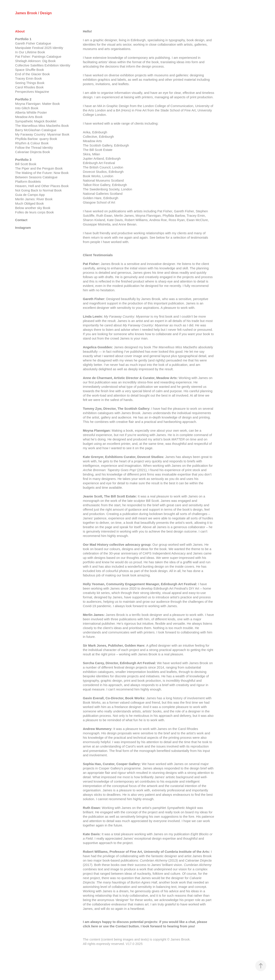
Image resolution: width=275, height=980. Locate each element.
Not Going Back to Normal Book (38, 190)
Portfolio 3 (23, 160)
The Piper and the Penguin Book (39, 168)
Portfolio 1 (23, 39)
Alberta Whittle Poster (31, 112)
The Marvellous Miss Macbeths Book (42, 126)
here (95, 926)
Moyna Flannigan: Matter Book (37, 104)
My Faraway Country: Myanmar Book (42, 134)
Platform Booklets (28, 182)
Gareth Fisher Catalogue (33, 43)
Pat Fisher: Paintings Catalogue (38, 56)
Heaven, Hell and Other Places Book (42, 186)
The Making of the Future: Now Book (42, 173)
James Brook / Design (33, 13)
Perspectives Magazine (32, 92)
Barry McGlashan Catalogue (36, 130)
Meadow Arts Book (29, 117)
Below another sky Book (33, 208)
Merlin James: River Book (34, 199)
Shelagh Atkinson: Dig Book (35, 61)
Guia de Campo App (30, 195)
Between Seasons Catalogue (36, 177)
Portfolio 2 (23, 99)
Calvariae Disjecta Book (33, 152)
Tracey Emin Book (28, 78)
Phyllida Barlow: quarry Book (36, 139)
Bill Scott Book (26, 164)
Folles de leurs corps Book (34, 212)
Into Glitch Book (27, 108)
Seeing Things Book (30, 83)
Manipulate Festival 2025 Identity (39, 48)
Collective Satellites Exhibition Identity (43, 65)
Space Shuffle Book (29, 70)
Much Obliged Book (29, 203)
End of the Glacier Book (32, 74)
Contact (21, 220)
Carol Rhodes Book (29, 87)
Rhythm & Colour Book (32, 143)
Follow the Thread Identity (34, 148)
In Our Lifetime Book (30, 52)
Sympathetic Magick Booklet (36, 121)
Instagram (23, 228)
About (20, 31)
